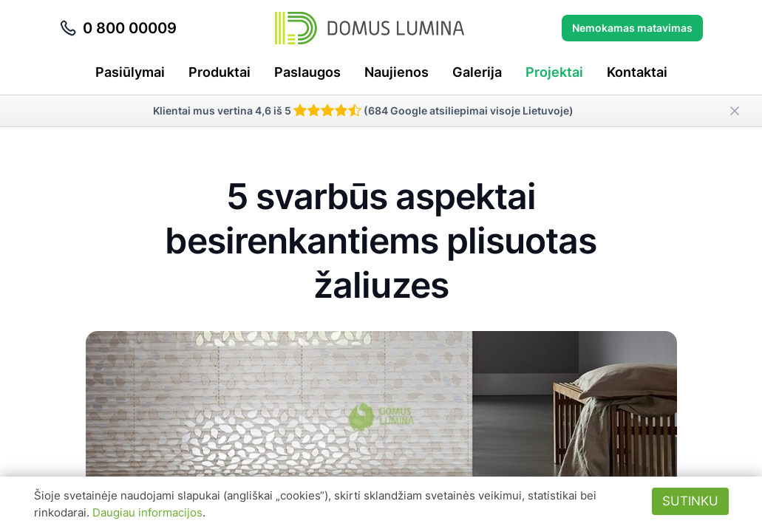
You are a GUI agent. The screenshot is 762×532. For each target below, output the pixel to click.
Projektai (554, 72)
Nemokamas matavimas (632, 28)
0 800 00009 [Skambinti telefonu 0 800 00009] (118, 28)
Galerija (477, 72)
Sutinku (690, 501)
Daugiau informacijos (147, 512)
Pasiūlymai (130, 72)
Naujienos (397, 72)
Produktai (220, 72)
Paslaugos (307, 72)
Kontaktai (637, 72)
